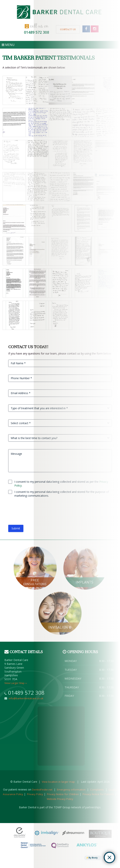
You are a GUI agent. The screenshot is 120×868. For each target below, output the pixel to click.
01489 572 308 (26, 693)
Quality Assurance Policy (18, 794)
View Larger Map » (16, 683)
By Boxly (92, 857)
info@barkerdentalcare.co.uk (25, 698)
